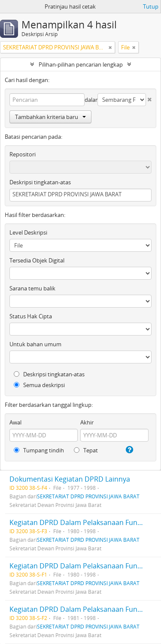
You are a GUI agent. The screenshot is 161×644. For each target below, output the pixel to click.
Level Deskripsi (28, 232)
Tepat (86, 450)
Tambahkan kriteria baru (50, 117)
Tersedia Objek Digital (37, 260)
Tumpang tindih (39, 450)
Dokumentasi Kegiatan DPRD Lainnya (70, 479)
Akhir (87, 422)
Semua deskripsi (39, 385)
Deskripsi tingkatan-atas (40, 182)
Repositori (23, 154)
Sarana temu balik (32, 288)
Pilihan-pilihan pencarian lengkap (81, 64)
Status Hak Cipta (31, 316)
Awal (15, 422)
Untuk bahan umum (35, 344)
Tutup (151, 6)
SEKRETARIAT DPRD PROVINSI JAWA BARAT (88, 496)
